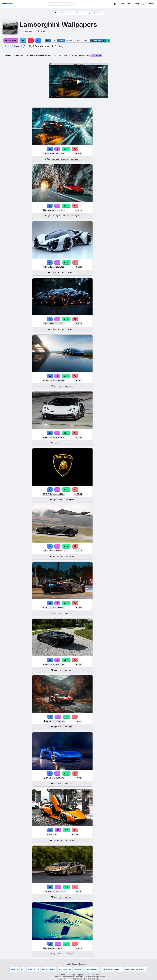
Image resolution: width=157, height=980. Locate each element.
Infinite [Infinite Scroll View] (61, 41)
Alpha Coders (8, 4)
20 (66, 262)
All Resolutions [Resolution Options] (98, 41)
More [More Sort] (85, 41)
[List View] (53, 41)
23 (66, 319)
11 (66, 603)
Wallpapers (15, 46)
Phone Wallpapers (42, 46)
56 (66, 149)
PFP (54, 46)
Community (134, 3)
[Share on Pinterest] (31, 40)
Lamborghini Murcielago (80, 55)
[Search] (73, 4)
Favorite (11, 40)
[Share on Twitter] (23, 40)
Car (60, 386)
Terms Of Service (49, 969)
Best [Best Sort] (77, 41)
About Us (14, 969)
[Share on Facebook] (38, 40)
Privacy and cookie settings (136, 969)
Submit (122, 3)
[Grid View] (48, 41)
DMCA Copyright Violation (112, 969)
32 (66, 206)
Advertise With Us (91, 969)
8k (30, 46)
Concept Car (71, 273)
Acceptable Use (65, 969)
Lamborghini (74, 13)
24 (66, 490)
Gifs (61, 46)
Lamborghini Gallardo (61, 55)
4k (25, 46)
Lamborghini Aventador (24, 55)
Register (151, 3)
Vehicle (63, 13)
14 (66, 376)
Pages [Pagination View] (69, 41)
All (5, 46)
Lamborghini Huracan (43, 55)
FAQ (23, 969)
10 (66, 773)
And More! (97, 55)
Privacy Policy (33, 969)
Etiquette (78, 969)
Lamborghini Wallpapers (93, 13)
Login (143, 3)
